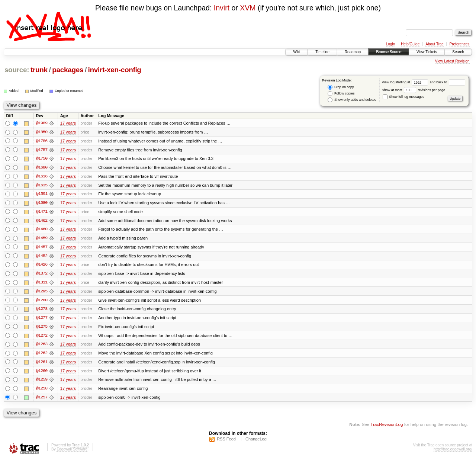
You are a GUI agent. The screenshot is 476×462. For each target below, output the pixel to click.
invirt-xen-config (115, 70)
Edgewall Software (72, 452)
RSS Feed (226, 442)
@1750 (42, 159)
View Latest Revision (452, 61)
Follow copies (341, 94)
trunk (39, 70)
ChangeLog (256, 442)
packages (68, 70)
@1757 (42, 150)
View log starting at (406, 82)
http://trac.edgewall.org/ (453, 452)
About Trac (434, 44)
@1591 (42, 195)
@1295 (42, 293)
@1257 (42, 400)
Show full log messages (403, 97)
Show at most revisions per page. (414, 90)
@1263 (42, 346)
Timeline (322, 52)
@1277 (42, 320)
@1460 (42, 230)
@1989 (42, 123)
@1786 (42, 141)
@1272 (42, 337)
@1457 (42, 248)
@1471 (42, 212)
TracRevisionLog (387, 427)
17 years (68, 123)
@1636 (42, 177)
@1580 (42, 203)
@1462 (42, 221)
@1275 (42, 328)
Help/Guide (410, 44)
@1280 (42, 302)
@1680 (42, 168)
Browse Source (389, 52)
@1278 (42, 311)
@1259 (42, 382)
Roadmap (353, 52)
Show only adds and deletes (352, 100)
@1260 (42, 373)
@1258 (42, 391)
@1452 (42, 257)
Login (390, 44)
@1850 (42, 132)
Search (458, 52)
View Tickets (427, 52)
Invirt (222, 8)
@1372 (42, 275)
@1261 (42, 364)
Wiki (297, 52)
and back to (448, 82)
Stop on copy (341, 87)
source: (17, 70)
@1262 (42, 355)
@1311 (42, 284)
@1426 (42, 266)
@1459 (42, 239)
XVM (248, 8)
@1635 (42, 186)
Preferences (460, 44)
